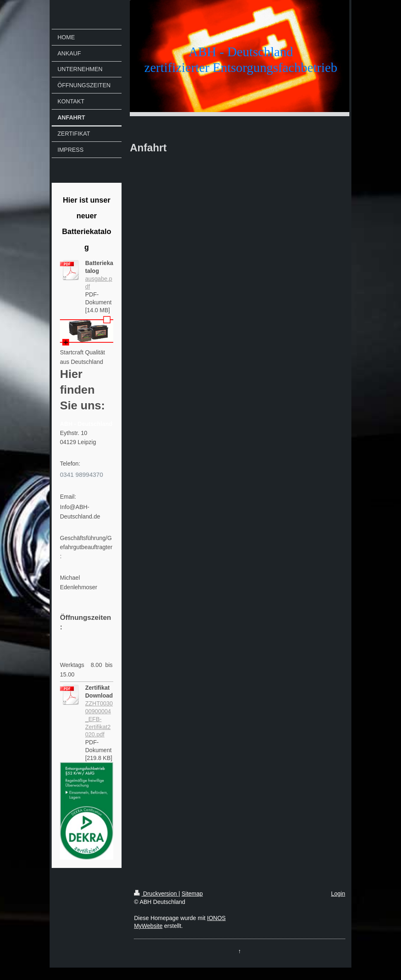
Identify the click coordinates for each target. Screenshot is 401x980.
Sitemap (192, 894)
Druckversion (156, 894)
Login (338, 894)
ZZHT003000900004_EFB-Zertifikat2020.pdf (99, 719)
